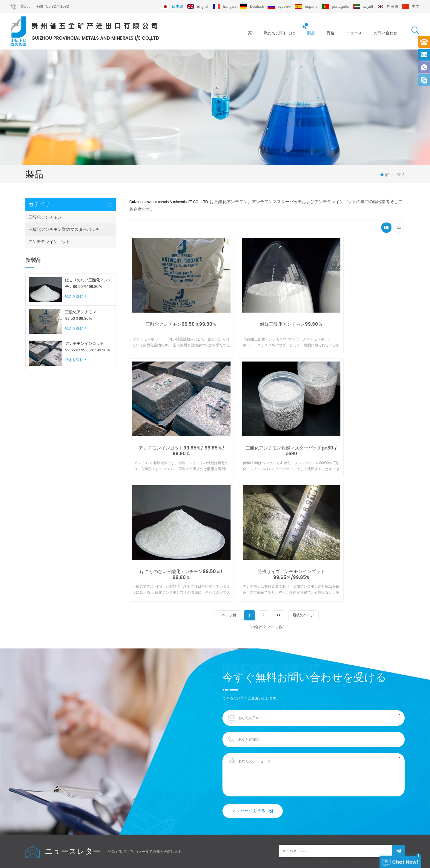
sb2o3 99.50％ (216, 789)
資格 (331, 33)
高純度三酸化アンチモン (224, 755)
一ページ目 (227, 465)
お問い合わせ (386, 33)
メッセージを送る (253, 661)
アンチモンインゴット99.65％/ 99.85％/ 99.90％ (88, 348)
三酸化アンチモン (45, 218)
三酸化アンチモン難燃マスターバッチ (64, 231)
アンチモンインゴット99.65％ (228, 800)
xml (29, 823)
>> (279, 465)
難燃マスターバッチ (220, 823)
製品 (311, 33)
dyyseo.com (283, 853)
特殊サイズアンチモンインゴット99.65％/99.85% (361, 425)
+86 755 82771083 (53, 6)
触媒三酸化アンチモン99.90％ (267, 313)
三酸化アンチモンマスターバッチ (231, 766)
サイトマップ (36, 812)
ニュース (354, 33)
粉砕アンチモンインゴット (225, 778)
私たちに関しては (279, 33)
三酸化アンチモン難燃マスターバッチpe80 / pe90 (173, 425)
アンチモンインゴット (49, 243)
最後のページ (304, 465)
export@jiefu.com (345, 757)
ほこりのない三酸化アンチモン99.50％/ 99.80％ (88, 284)
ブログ (31, 800)
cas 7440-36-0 (215, 812)
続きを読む (76, 297)
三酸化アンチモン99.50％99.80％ (81, 316)
